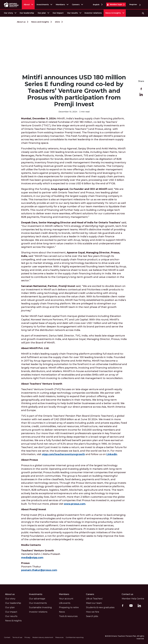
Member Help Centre (133, 599)
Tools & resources (68, 616)
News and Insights (40, 22)
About (27, 5)
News (62, 612)
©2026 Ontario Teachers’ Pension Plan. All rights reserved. (125, 637)
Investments (43, 5)
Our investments (38, 603)
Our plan (42, 13)
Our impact (58, 13)
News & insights (113, 13)
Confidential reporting (74, 637)
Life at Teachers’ (94, 599)
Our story (8, 13)
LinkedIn (112, 454)
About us (21, 22)
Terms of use (17, 637)
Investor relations (93, 13)
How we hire (93, 612)
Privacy (27, 637)
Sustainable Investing (40, 607)
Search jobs (92, 616)
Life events (65, 603)
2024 (57, 22)
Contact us (127, 594)
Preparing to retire (69, 607)
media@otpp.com (32, 557)
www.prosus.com (75, 504)
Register (135, 5)
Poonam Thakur (39, 566)
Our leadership (27, 13)
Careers (76, 5)
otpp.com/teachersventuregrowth (63, 454)
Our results (73, 13)
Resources (59, 637)
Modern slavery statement (42, 637)
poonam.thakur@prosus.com (39, 570)
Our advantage (37, 599)
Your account (66, 599)
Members (61, 5)
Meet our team (94, 603)
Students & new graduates (100, 607)
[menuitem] (10, 13)
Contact (7, 637)
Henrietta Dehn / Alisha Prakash (41, 554)
